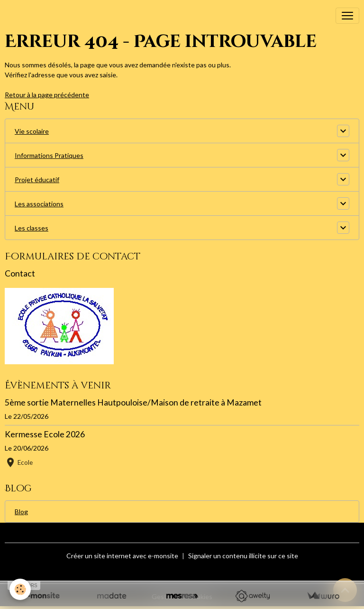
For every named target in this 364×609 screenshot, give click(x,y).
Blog (21, 512)
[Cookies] (20, 589)
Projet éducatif (37, 180)
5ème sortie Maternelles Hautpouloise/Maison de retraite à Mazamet (133, 402)
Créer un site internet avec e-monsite (122, 556)
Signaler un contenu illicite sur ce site (243, 556)
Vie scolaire (32, 131)
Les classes (32, 228)
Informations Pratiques (49, 155)
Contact (20, 273)
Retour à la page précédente (47, 95)
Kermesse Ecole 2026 (45, 434)
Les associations (39, 204)
